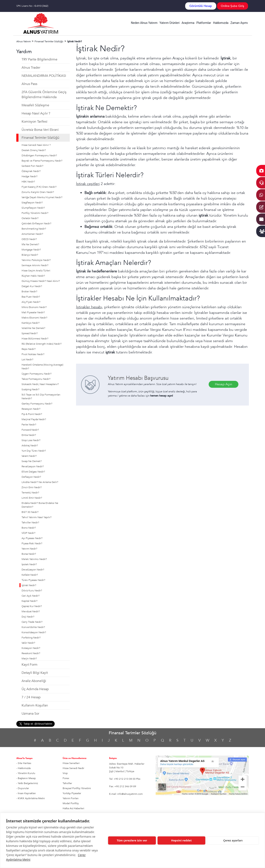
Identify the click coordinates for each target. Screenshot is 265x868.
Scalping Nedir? (30, 389)
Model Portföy (71, 803)
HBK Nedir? (28, 182)
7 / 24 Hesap (31, 697)
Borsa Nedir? (29, 554)
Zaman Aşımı (239, 23)
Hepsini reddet (181, 840)
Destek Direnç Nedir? (34, 150)
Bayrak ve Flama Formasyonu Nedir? (42, 161)
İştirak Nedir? (29, 585)
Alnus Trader (31, 68)
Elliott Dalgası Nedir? (33, 472)
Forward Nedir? (30, 430)
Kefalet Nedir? (30, 575)
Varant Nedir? (29, 456)
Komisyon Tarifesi (34, 122)
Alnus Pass (29, 84)
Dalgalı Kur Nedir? (32, 286)
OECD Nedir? (29, 239)
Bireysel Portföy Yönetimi (77, 788)
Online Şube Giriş (232, 6)
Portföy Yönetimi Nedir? (35, 213)
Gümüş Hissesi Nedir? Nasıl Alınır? (41, 281)
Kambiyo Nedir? (31, 323)
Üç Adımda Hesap (35, 689)
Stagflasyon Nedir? (32, 203)
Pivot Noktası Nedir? (33, 354)
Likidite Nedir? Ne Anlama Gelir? (40, 482)
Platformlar (204, 23)
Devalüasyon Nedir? (33, 570)
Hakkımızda (221, 23)
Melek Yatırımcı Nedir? (34, 559)
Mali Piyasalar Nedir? (33, 312)
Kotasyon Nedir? (31, 648)
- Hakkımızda (23, 768)
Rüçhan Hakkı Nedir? (33, 276)
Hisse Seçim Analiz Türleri (36, 271)
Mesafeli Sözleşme (35, 105)
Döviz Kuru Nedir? (32, 591)
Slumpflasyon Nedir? (33, 208)
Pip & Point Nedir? (32, 414)
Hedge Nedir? (30, 176)
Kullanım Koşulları (35, 705)
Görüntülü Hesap (201, 6)
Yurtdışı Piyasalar (72, 793)
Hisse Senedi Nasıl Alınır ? (36, 145)
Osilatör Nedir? (30, 218)
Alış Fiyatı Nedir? (31, 302)
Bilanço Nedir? (30, 255)
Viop (65, 773)
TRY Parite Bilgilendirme (39, 59)
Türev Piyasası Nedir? (33, 580)
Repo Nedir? (29, 349)
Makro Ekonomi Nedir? (34, 318)
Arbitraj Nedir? (30, 446)
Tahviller (67, 783)
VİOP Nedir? (28, 533)
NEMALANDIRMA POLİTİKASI (44, 76)
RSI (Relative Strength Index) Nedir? (42, 344)
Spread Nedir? (30, 333)
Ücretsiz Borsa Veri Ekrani (40, 130)
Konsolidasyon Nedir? (34, 632)
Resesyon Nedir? (31, 409)
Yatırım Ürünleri (169, 23)
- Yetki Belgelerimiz (27, 783)
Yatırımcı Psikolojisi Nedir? (36, 260)
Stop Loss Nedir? (31, 440)
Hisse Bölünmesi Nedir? (35, 339)
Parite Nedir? (29, 425)
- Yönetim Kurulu (26, 773)
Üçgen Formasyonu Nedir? (37, 374)
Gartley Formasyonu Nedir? (37, 404)
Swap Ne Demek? (32, 461)
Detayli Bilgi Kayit (35, 673)
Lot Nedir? (27, 360)
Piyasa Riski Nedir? (32, 543)
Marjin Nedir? (29, 659)
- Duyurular (23, 788)
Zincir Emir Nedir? (32, 487)
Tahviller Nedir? (30, 523)
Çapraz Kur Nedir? (32, 606)
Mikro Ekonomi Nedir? (34, 307)
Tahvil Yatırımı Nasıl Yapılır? (37, 517)
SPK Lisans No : (32, 6)
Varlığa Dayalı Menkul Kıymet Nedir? (42, 197)
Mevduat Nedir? (31, 611)
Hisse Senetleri (71, 763)
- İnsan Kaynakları (26, 793)
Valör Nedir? (28, 643)
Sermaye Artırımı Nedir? (35, 265)
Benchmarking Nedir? (34, 229)
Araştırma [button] (188, 23)
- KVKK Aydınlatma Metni (31, 798)
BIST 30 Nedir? (30, 512)
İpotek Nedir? (29, 564)
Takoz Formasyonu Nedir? (36, 379)
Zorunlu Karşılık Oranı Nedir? (38, 192)
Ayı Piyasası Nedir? (32, 538)
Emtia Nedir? (29, 435)
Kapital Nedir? (30, 601)
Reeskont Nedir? (31, 653)
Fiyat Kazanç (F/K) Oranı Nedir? (39, 187)
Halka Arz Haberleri (73, 808)
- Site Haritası (24, 763)
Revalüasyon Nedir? (33, 466)
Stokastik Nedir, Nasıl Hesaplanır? (40, 384)
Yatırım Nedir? (29, 549)
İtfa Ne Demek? (30, 244)
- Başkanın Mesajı (26, 778)
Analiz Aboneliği (34, 681)
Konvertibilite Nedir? (33, 627)
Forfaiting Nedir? (31, 638)
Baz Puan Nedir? (31, 297)
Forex (66, 778)
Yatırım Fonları (71, 798)
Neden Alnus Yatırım (144, 23)
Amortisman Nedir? (32, 234)
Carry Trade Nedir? (32, 622)
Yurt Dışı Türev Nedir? (34, 451)
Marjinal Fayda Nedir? (34, 419)
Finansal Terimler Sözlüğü (40, 138)
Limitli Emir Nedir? (32, 498)
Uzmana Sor (30, 714)
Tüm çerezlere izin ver (132, 840)
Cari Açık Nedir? (31, 596)
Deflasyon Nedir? (31, 477)
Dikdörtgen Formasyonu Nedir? (39, 155)
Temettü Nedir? (30, 493)
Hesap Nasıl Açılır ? (36, 113)
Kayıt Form (30, 665)
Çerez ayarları (233, 840)
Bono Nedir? (29, 528)
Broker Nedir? (29, 291)
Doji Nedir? (28, 617)
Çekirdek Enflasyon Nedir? (36, 223)
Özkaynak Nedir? (31, 171)
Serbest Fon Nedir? (32, 166)
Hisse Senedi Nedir (73, 768)
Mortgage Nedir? (31, 250)
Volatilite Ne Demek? (33, 328)
